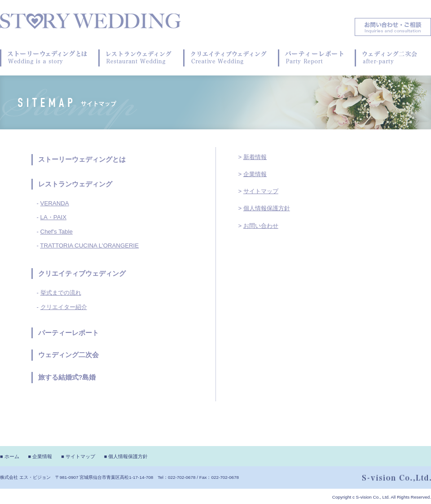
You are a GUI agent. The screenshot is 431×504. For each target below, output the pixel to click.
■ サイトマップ (78, 456)
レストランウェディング (75, 184)
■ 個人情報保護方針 (126, 456)
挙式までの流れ (61, 293)
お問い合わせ (261, 226)
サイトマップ (261, 191)
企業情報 (255, 174)
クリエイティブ (62, 274)
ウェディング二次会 (68, 355)
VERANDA (55, 203)
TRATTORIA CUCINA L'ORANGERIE (89, 245)
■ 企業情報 (40, 456)
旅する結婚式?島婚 (67, 377)
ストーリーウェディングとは (82, 159)
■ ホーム (10, 456)
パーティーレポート (68, 333)
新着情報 (255, 157)
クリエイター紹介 (64, 307)
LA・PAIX (53, 217)
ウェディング (106, 274)
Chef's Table (57, 232)
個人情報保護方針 (267, 208)
